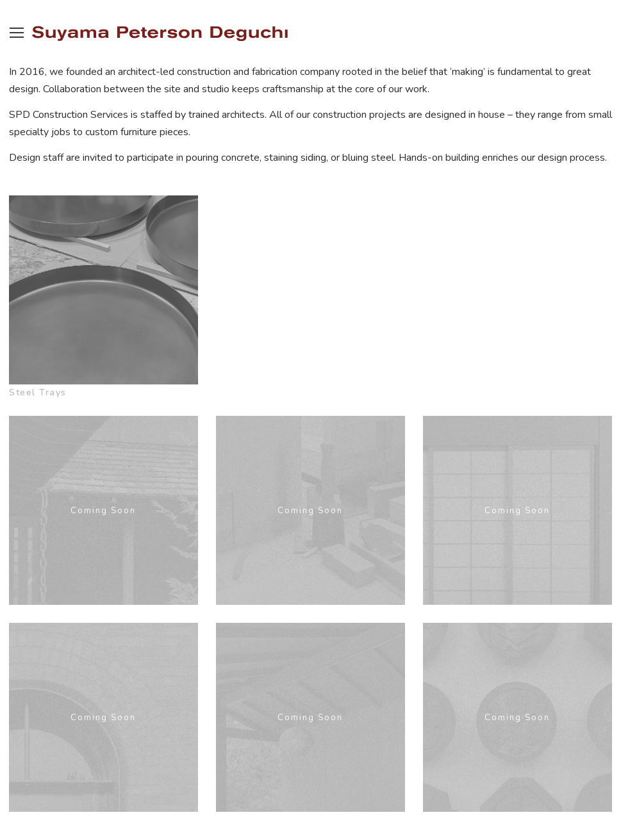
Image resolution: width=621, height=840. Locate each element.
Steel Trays (38, 392)
